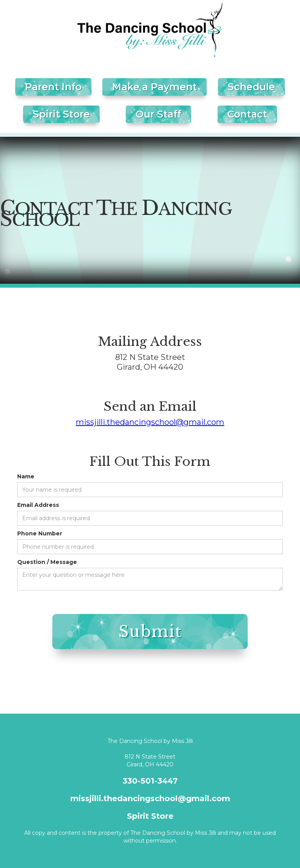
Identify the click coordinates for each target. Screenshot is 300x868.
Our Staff (158, 114)
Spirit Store (61, 114)
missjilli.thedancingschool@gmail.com (150, 422)
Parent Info (53, 87)
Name (26, 476)
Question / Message (47, 562)
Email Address (38, 505)
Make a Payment (154, 87)
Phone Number (40, 533)
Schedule (251, 87)
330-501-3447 (150, 781)
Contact (247, 114)
